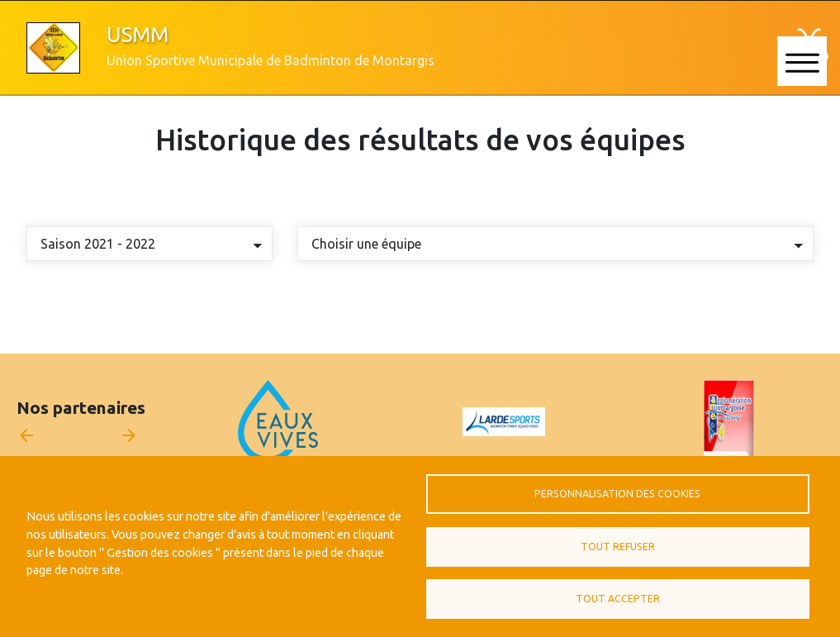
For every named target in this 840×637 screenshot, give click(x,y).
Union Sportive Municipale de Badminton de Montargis (271, 60)
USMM (138, 34)
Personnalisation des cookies (617, 494)
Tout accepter (618, 599)
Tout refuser (618, 547)
